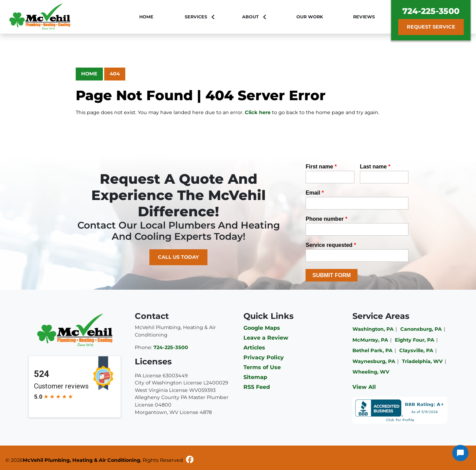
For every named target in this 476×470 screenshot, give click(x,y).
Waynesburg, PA (374, 361)
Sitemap (255, 377)
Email (315, 193)
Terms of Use (262, 367)
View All (364, 387)
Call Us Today (178, 257)
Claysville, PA (416, 350)
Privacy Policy (264, 357)
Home (89, 74)
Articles (254, 348)
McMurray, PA (370, 340)
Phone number (326, 219)
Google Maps (262, 328)
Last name (375, 167)
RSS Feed (257, 387)
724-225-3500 (431, 11)
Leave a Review (266, 338)
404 (115, 74)
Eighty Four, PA (415, 340)
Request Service (431, 27)
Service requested (331, 245)
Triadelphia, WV (422, 361)
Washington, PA (373, 329)
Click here (258, 112)
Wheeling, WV (371, 372)
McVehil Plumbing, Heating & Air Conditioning (81, 460)
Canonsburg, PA (421, 329)
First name (321, 167)
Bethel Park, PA (372, 350)
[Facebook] (190, 460)
